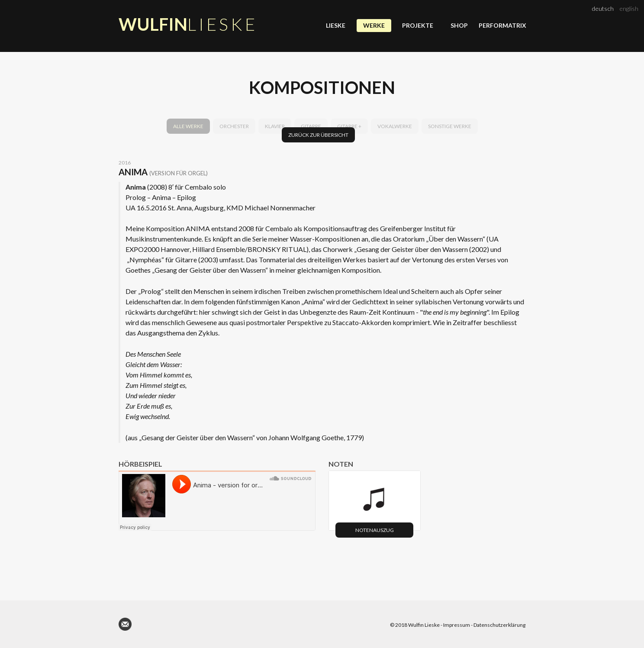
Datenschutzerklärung (499, 625)
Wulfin (188, 24)
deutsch (603, 8)
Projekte (418, 25)
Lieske (336, 25)
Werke (374, 25)
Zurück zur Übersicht (318, 135)
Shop (459, 25)
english (629, 8)
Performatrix (502, 25)
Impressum (457, 625)
